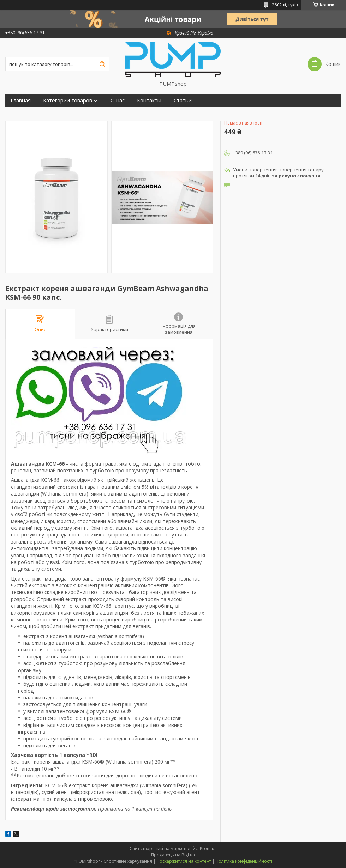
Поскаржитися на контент (184, 861)
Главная (21, 100)
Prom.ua (208, 848)
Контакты (149, 100)
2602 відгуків (285, 5)
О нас (118, 100)
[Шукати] (102, 64)
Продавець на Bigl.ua (173, 855)
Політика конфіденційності (244, 861)
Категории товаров (68, 100)
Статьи (183, 100)
